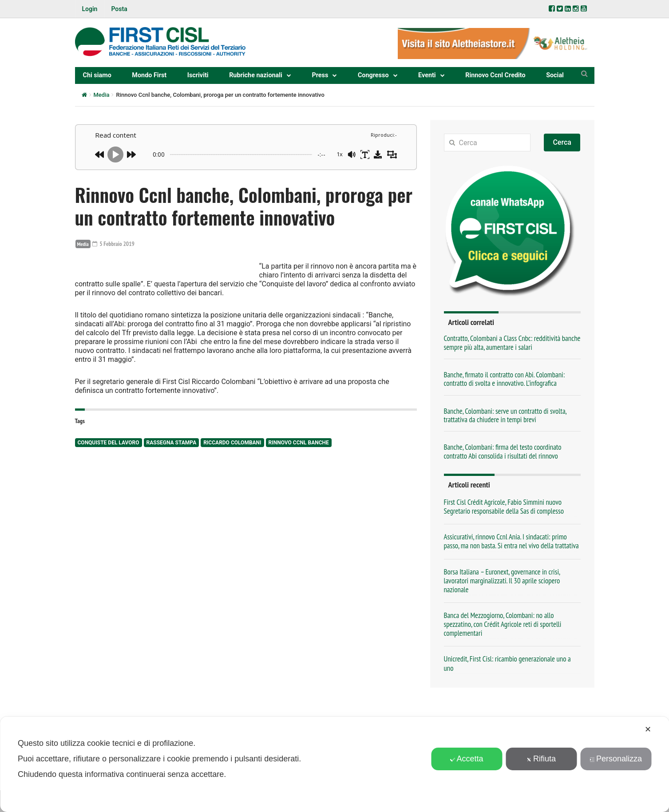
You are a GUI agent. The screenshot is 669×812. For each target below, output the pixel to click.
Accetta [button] (467, 759)
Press (320, 75)
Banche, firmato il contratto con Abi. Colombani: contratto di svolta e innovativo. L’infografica (505, 379)
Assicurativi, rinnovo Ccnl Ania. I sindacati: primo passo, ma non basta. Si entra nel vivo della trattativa (511, 541)
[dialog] (334, 764)
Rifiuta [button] (541, 759)
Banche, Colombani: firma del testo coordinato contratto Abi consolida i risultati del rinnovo (503, 451)
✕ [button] (648, 729)
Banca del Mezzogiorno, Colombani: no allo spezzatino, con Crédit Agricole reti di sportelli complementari (503, 624)
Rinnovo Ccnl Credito (495, 75)
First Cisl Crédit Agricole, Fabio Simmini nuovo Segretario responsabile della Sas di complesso (504, 507)
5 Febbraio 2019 (114, 244)
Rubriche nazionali (256, 75)
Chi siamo (97, 75)
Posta (119, 9)
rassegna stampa (172, 496)
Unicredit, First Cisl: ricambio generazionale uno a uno (507, 663)
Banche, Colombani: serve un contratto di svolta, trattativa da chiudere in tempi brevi (505, 415)
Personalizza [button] (616, 759)
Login (90, 9)
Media (102, 95)
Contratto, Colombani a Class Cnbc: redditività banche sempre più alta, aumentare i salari (512, 343)
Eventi (427, 75)
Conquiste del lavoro (109, 496)
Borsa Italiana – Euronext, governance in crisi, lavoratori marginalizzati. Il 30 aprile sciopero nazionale (502, 581)
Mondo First (149, 75)
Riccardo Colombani (232, 496)
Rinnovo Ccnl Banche (299, 496)
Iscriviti (198, 75)
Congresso (373, 75)
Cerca (562, 142)
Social (555, 75)
